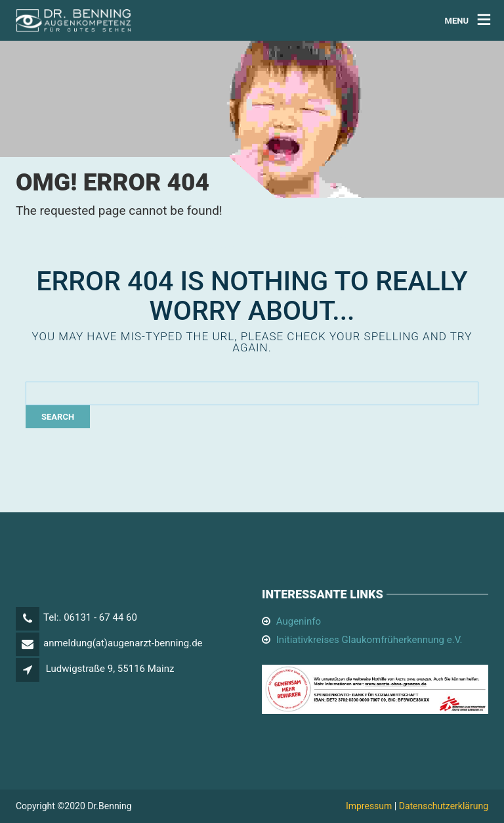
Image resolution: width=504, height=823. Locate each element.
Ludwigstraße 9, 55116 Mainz (110, 669)
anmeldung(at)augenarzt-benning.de (123, 643)
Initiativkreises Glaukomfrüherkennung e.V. (369, 640)
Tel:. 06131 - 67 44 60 (90, 617)
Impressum (369, 806)
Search (58, 417)
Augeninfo (299, 621)
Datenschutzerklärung (444, 806)
